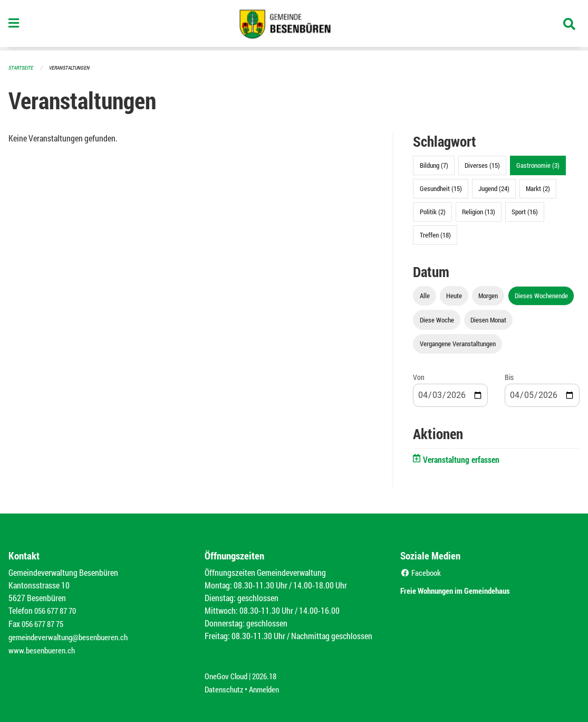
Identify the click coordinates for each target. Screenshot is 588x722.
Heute (454, 295)
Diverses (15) (482, 165)
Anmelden (268, 686)
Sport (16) (525, 211)
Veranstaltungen (74, 67)
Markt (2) (538, 188)
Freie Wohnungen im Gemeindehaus (470, 589)
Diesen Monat (488, 319)
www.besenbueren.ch (43, 648)
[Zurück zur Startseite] (294, 25)
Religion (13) (479, 211)
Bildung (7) (434, 165)
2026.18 (269, 673)
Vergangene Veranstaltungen (458, 343)
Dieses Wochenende (541, 295)
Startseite (22, 67)
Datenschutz (225, 686)
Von (419, 377)
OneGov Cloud (228, 673)
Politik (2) (433, 211)
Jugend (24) (494, 188)
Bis (509, 377)
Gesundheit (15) (441, 188)
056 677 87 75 (45, 623)
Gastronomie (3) (538, 165)
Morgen (488, 295)
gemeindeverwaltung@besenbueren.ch (72, 635)
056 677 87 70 (58, 610)
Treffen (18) (435, 234)
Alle (425, 295)
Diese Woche (437, 319)
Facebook (422, 572)
